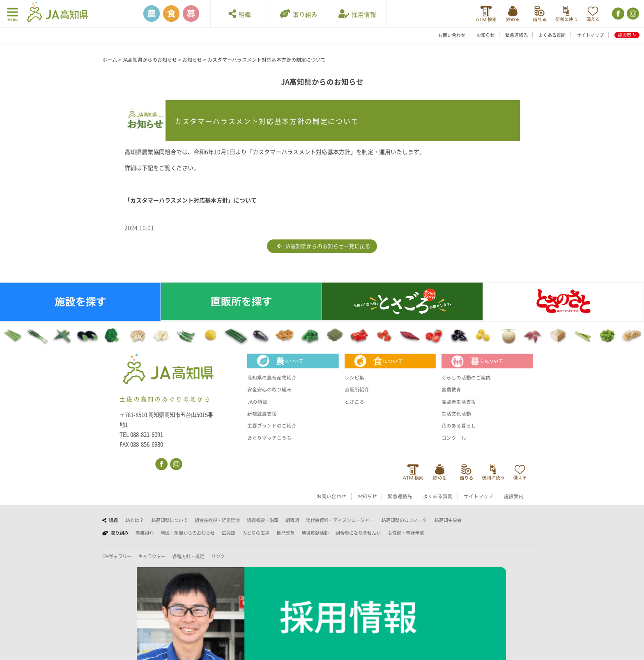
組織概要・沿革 (263, 520)
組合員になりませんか (358, 533)
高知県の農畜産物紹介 (274, 377)
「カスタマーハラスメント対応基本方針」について (191, 200)
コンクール (455, 438)
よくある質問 (552, 35)
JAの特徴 (258, 402)
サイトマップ (590, 35)
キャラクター (152, 556)
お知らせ (485, 35)
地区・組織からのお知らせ (188, 533)
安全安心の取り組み (271, 389)
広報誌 (229, 533)
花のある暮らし (460, 425)
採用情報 (357, 14)
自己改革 (285, 533)
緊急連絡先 (516, 35)
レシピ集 (355, 377)
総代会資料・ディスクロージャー (340, 520)
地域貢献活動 (315, 533)
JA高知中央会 (448, 520)
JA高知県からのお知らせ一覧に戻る (324, 246)
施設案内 (627, 35)
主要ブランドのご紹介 (274, 425)
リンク (218, 556)
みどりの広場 (256, 533)
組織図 (292, 520)
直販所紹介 (358, 389)
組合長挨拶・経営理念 (217, 520)
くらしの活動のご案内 (468, 377)
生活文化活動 (458, 414)
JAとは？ (134, 520)
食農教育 (452, 389)
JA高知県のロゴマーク (404, 520)
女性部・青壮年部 (406, 533)
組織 (240, 14)
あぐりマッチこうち (271, 438)
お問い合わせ (452, 35)
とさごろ (355, 402)
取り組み (299, 14)
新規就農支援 (263, 414)
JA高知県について (169, 520)
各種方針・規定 (188, 556)
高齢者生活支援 (460, 402)
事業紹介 (145, 533)
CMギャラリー (117, 556)
